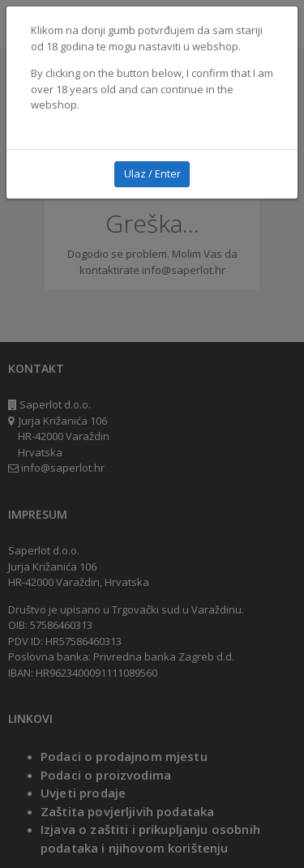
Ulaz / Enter (152, 173)
